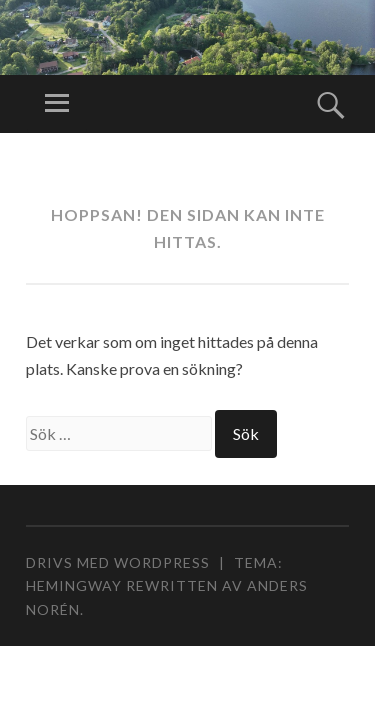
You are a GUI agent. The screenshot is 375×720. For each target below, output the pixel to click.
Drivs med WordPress (118, 562)
